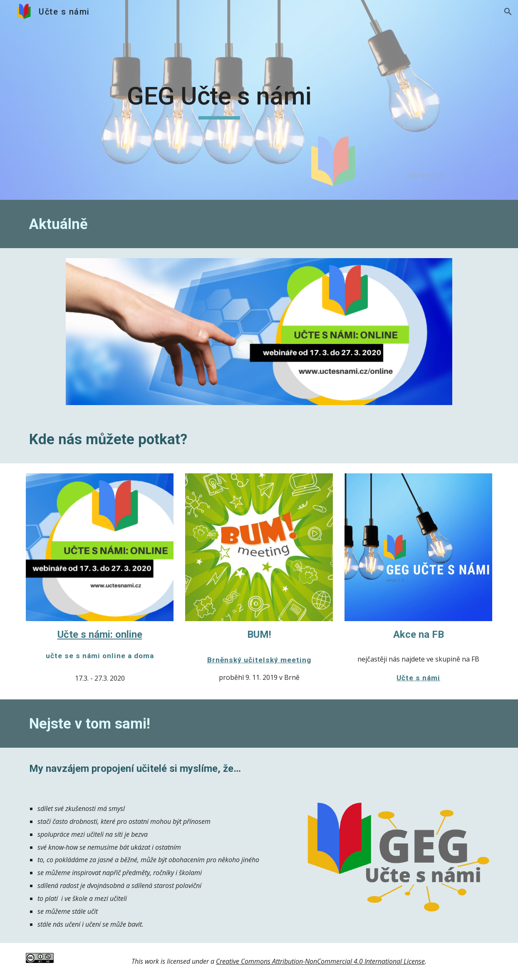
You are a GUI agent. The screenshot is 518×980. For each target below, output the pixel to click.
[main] (219, 100)
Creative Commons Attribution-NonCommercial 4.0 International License (320, 961)
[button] (508, 12)
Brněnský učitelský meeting (259, 660)
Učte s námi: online (100, 634)
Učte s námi (418, 678)
